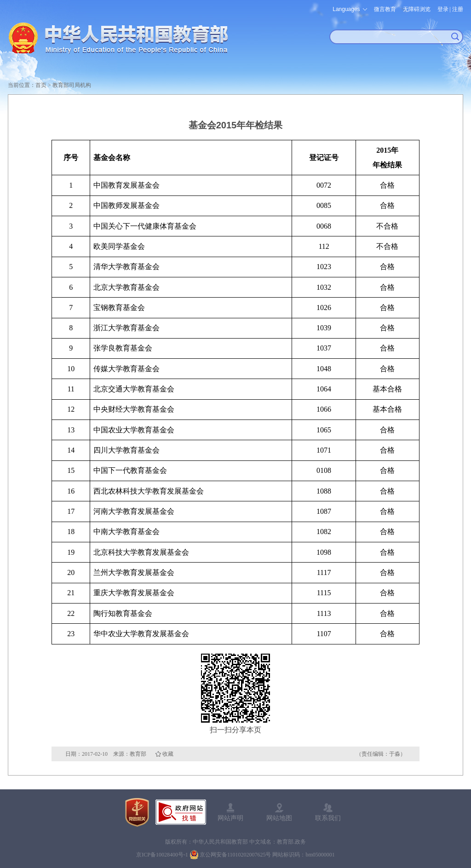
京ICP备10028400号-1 (162, 855)
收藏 (168, 754)
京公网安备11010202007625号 (235, 855)
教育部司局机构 (72, 85)
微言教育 (385, 9)
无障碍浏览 (417, 9)
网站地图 (279, 818)
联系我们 (328, 818)
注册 (458, 9)
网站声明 (230, 818)
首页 (41, 85)
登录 (443, 9)
